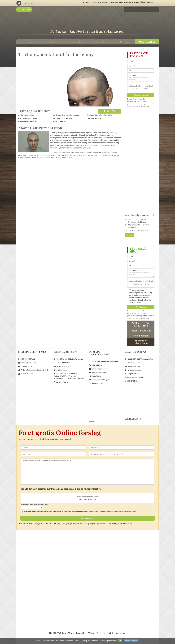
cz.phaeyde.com (27, 366)
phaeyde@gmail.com (28, 363)
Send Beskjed (141, 307)
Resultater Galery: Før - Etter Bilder (99, 115)
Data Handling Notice (134, 419)
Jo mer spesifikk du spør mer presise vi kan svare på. (140, 78)
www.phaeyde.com (99, 372)
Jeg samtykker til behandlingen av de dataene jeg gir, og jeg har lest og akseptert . (140, 296)
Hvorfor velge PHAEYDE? (28, 121)
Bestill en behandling (141, 342)
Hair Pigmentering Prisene (28, 118)
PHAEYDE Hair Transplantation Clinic (72, 633)
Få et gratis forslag (141, 95)
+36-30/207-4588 (101, 2)
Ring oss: (141, 324)
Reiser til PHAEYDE (141, 331)
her (101, 489)
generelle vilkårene (105, 523)
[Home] (19, 3)
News (92, 421)
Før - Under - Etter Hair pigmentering (66, 115)
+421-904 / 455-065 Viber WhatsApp (69, 359)
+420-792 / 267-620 (28, 359)
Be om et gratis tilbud (60, 121)
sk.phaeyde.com (62, 370)
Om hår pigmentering (26, 115)
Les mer (129, 235)
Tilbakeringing (24, 9)
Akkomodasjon (141, 336)
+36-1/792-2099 (98, 365)
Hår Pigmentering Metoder (62, 118)
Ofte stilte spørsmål (94, 118)
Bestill (110, 111)
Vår (30, 3)
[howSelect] (32, 508)
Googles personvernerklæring (75, 523)
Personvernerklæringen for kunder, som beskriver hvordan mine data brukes (140, 300)
